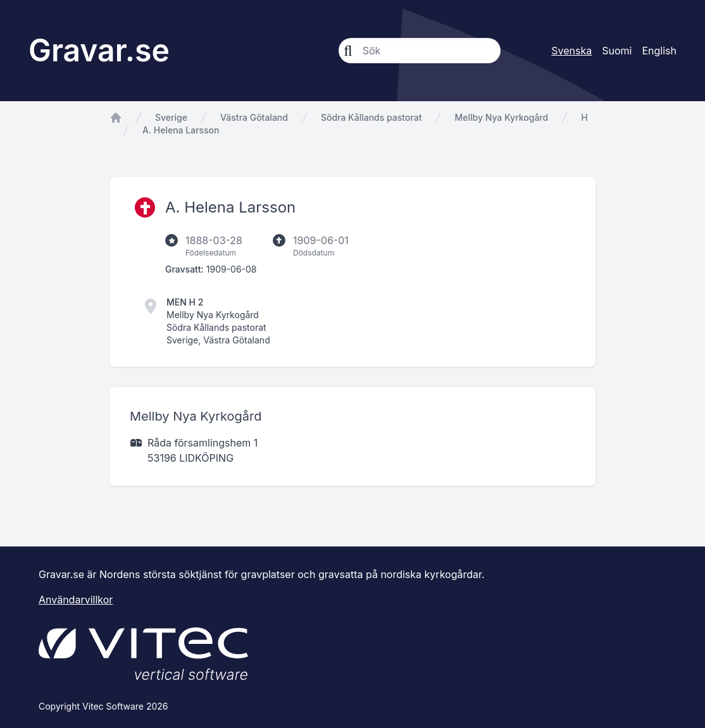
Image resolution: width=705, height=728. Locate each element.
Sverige (171, 117)
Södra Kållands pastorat (371, 117)
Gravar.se (99, 50)
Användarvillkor (76, 600)
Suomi (617, 51)
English (659, 51)
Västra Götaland (254, 117)
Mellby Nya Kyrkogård (501, 117)
